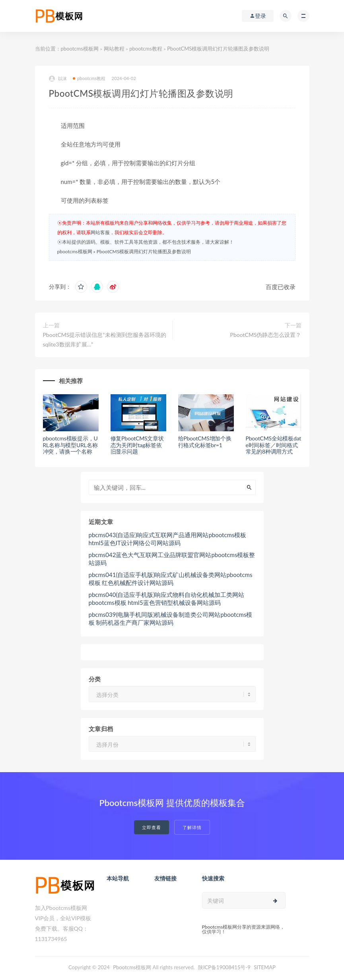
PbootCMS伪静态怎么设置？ (266, 335)
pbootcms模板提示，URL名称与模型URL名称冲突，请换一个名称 (70, 445)
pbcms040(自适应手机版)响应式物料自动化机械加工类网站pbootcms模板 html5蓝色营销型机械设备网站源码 (167, 599)
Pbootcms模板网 (132, 967)
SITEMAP (265, 967)
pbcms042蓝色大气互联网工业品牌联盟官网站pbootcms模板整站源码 (172, 559)
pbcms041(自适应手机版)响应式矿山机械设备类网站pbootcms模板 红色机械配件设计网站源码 (171, 579)
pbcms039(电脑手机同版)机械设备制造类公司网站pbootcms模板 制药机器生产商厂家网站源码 (171, 618)
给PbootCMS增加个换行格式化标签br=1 (205, 442)
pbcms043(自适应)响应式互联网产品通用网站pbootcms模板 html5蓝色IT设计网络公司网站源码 (168, 539)
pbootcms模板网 (80, 49)
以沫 (58, 79)
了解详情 (192, 827)
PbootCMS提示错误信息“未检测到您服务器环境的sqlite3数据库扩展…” (105, 339)
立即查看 (152, 827)
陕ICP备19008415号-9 (224, 967)
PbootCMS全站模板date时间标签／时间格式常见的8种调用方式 (274, 445)
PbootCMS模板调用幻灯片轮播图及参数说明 (144, 251)
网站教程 (114, 49)
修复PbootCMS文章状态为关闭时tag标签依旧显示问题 (137, 445)
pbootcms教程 (146, 49)
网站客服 (100, 232)
